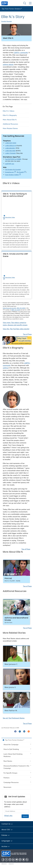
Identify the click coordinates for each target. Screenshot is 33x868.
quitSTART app (10, 164)
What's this (8, 816)
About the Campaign (11, 745)
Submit (25, 816)
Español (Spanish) (7, 21)
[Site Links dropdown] (30, 3)
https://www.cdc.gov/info (10, 308)
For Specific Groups (10, 773)
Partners (7, 778)
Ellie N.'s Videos (9, 111)
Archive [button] (6, 846)
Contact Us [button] (7, 824)
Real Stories (8, 761)
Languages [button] (7, 841)
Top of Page (27, 334)
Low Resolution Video (16, 217)
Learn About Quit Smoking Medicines (13, 755)
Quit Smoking (9, 170)
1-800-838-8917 (10, 148)
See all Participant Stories (14, 718)
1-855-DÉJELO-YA (11, 146)
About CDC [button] (7, 830)
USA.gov (11, 864)
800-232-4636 (21, 308)
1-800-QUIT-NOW (11, 143)
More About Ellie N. (10, 120)
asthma (6, 368)
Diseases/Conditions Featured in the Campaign (16, 767)
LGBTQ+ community (21, 53)
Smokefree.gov (11, 172)
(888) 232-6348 (16, 310)
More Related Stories (10, 128)
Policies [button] (6, 835)
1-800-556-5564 (10, 151)
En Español (17, 170)
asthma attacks (8, 65)
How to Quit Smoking (11, 749)
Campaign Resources (11, 782)
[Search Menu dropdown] (25, 3)
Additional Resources (10, 124)
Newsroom (7, 787)
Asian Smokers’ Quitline (13, 175)
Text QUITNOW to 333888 (13, 159)
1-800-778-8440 (10, 153)
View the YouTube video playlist (16, 329)
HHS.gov (4, 864)
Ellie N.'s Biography (10, 115)
